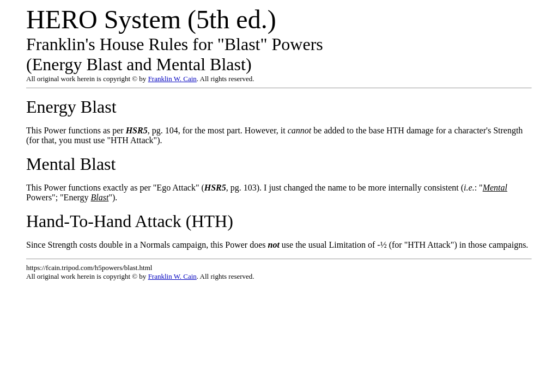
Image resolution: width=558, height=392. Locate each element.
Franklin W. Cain (172, 79)
